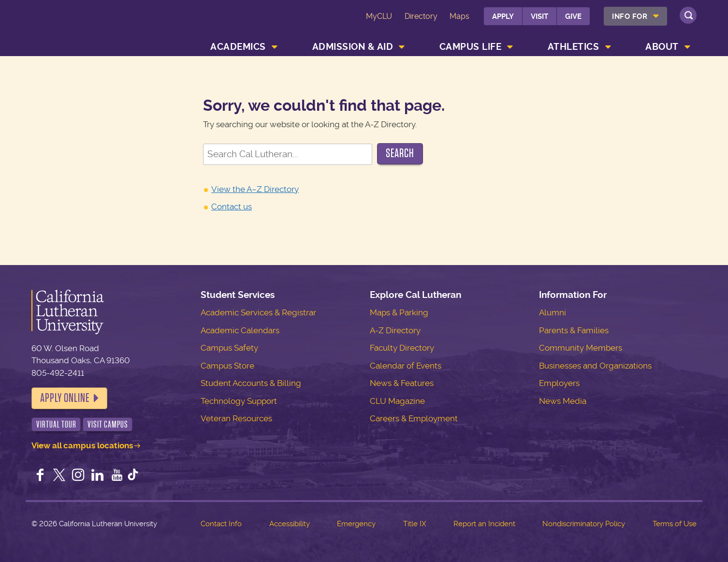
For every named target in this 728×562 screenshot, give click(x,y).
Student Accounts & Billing (251, 383)
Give (573, 16)
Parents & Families (574, 330)
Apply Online (65, 398)
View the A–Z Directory (255, 189)
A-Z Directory (395, 330)
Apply (503, 16)
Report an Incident (484, 524)
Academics (238, 47)
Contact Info (221, 524)
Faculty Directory (402, 348)
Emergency (356, 524)
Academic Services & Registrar (258, 312)
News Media (563, 401)
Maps (459, 16)
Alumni (553, 312)
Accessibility (290, 524)
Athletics (574, 47)
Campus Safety (229, 348)
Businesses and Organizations (595, 366)
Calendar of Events (406, 366)
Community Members (581, 348)
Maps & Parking (399, 312)
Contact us (232, 207)
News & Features (402, 383)
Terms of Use (675, 524)
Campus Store (227, 366)
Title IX (415, 524)
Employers (559, 383)
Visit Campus (108, 424)
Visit (539, 16)
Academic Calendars (240, 330)
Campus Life (471, 47)
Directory (421, 16)
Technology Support (239, 401)
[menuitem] (635, 16)
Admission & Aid (353, 47)
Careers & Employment (414, 418)
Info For (630, 16)
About (662, 47)
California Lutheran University (91, 30)
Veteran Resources (236, 418)
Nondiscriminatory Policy (584, 524)
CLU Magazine (397, 401)
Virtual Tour (56, 424)
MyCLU (379, 16)
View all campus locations (82, 445)
